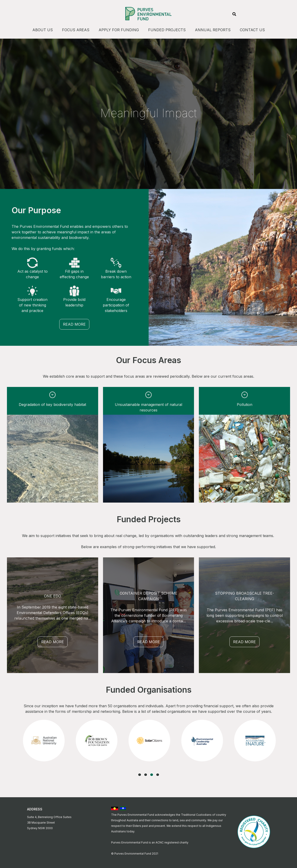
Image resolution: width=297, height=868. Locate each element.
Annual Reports (213, 30)
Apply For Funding (119, 30)
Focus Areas (76, 30)
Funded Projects (167, 30)
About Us (43, 30)
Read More (74, 324)
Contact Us (252, 30)
